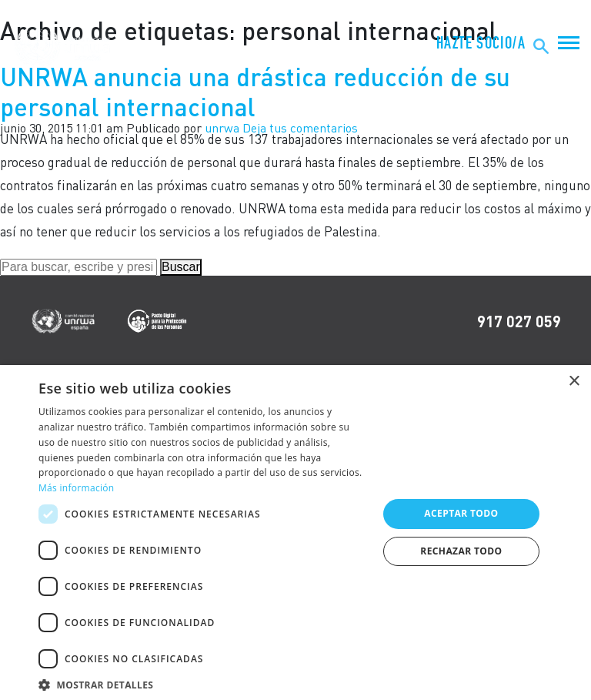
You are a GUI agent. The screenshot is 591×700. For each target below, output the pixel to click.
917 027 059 (519, 321)
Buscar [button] (181, 267)
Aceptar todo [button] (461, 513)
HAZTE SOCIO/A (481, 43)
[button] (203, 683)
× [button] (574, 382)
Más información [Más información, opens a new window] (76, 488)
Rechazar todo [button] (461, 551)
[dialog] (295, 533)
